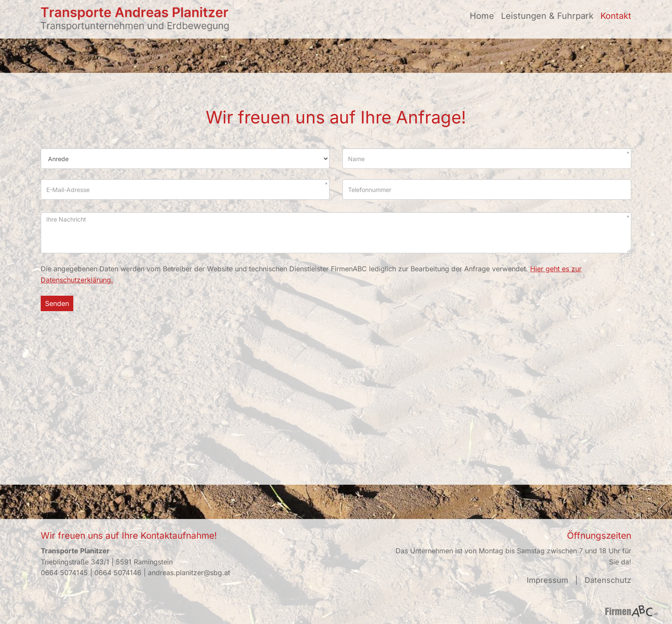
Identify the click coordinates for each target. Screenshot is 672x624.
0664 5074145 (64, 573)
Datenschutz (608, 580)
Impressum (547, 580)
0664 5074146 (118, 573)
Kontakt (616, 16)
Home (482, 16)
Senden (57, 303)
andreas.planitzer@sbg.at (189, 573)
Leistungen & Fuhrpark (547, 16)
